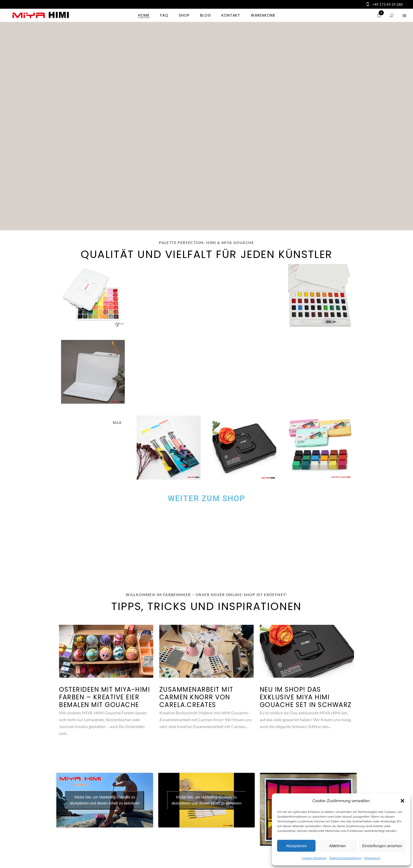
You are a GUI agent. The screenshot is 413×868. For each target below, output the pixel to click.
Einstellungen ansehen (382, 846)
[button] (402, 801)
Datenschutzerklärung (345, 858)
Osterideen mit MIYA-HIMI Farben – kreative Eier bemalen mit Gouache (104, 697)
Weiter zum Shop (206, 498)
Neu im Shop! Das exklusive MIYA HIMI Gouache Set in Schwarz (306, 697)
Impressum (372, 858)
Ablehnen (337, 846)
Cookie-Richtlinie (314, 858)
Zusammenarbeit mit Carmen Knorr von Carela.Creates (196, 697)
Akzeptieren (296, 846)
